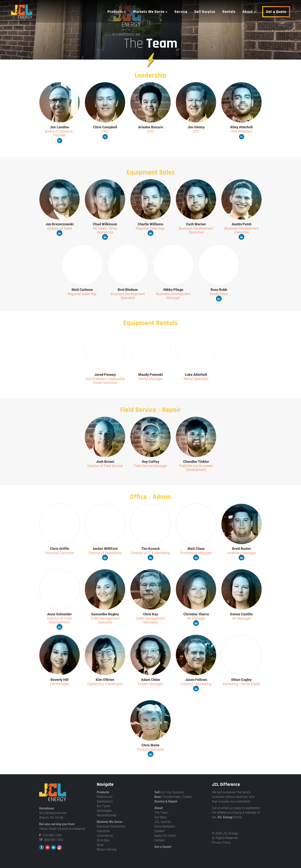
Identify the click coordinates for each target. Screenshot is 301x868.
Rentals (230, 12)
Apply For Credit (165, 835)
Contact (160, 840)
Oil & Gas (103, 840)
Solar (100, 845)
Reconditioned (106, 815)
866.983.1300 (54, 840)
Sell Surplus (206, 12)
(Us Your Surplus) (169, 792)
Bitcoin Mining (107, 849)
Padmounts (105, 797)
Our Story (161, 817)
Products (117, 12)
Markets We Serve (150, 12)
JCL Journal (162, 822)
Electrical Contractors (111, 826)
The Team (161, 812)
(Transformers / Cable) (173, 797)
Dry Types (103, 806)
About (249, 12)
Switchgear (104, 810)
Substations (105, 801)
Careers (159, 831)
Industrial (103, 831)
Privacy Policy (221, 842)
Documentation (165, 826)
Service (182, 12)
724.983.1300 (52, 835)
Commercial (105, 835)
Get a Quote (277, 12)
